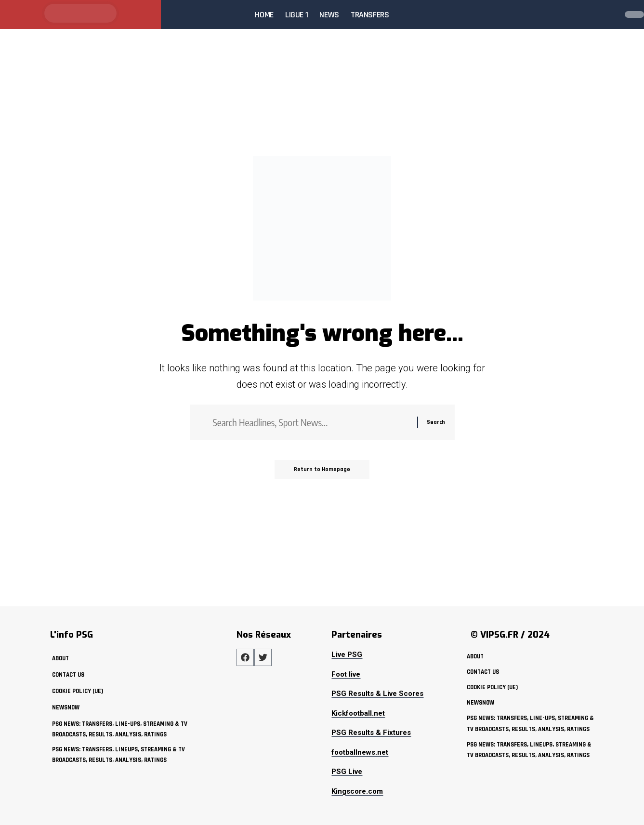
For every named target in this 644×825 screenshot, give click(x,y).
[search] (607, 14)
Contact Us (68, 675)
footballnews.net (360, 752)
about (60, 658)
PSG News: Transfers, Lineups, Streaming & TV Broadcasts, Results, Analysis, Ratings (118, 755)
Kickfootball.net (358, 713)
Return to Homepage (322, 469)
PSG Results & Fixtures (371, 733)
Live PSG (347, 655)
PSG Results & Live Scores (377, 694)
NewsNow (66, 707)
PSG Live (347, 772)
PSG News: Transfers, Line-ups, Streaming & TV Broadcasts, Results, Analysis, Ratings (120, 729)
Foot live (346, 674)
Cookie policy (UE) (78, 691)
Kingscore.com (357, 791)
